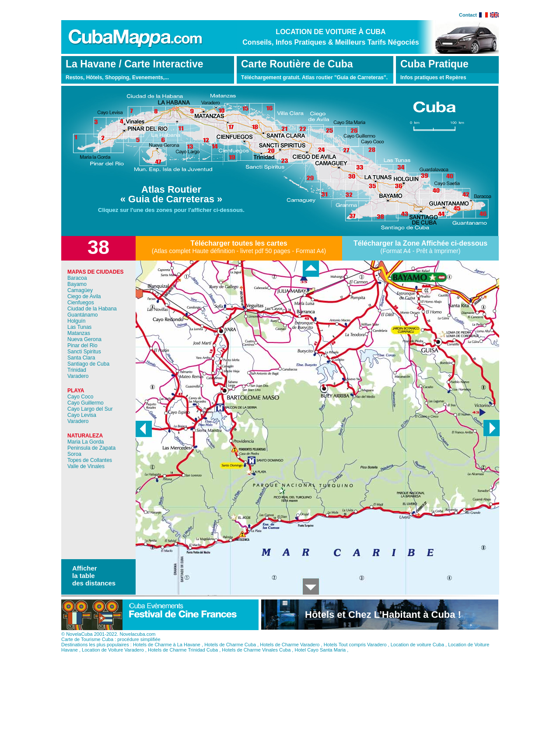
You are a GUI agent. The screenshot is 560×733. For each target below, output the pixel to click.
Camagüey (80, 290)
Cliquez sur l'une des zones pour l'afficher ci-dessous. (171, 210)
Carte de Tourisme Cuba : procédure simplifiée (111, 646)
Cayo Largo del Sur (90, 409)
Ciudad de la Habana (92, 309)
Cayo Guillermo (86, 403)
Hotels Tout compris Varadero (355, 651)
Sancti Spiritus (84, 352)
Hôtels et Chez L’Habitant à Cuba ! (383, 621)
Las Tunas (79, 327)
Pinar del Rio (82, 345)
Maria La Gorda (86, 442)
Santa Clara (81, 358)
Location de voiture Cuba (417, 651)
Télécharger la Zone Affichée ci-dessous (420, 243)
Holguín (76, 321)
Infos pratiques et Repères (433, 78)
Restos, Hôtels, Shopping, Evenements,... (117, 78)
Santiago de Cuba (88, 364)
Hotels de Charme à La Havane (167, 651)
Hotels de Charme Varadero (290, 651)
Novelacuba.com (137, 641)
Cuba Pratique (434, 64)
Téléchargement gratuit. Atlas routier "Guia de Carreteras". (314, 78)
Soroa (74, 454)
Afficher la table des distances (94, 576)
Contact (468, 15)
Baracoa (77, 278)
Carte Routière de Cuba (297, 64)
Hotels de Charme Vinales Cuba (256, 656)
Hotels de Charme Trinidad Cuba (183, 656)
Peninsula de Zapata (91, 448)
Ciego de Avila (84, 296)
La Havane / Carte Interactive (134, 64)
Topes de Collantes (90, 460)
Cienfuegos (81, 303)
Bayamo (77, 284)
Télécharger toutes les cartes (239, 243)
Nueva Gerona (84, 339)
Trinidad (77, 370)
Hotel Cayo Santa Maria (320, 656)
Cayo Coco (80, 397)
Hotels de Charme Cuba (230, 651)
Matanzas (79, 333)
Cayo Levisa (82, 415)
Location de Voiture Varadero (113, 656)
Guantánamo (82, 315)
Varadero (78, 376)
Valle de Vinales (86, 466)
